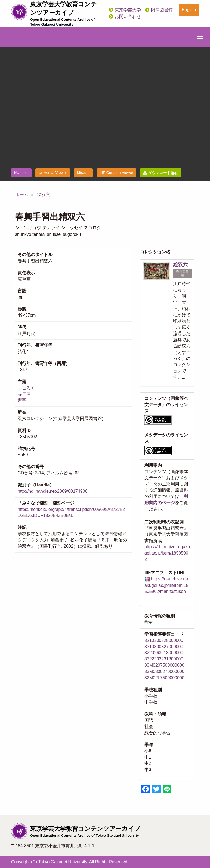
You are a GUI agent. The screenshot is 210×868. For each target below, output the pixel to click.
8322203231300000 (164, 659)
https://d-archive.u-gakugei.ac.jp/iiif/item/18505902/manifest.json (167, 585)
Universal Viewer (53, 173)
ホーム (22, 195)
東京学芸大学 (128, 10)
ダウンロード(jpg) (161, 173)
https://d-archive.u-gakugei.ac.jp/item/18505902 (167, 553)
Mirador (83, 173)
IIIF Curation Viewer (117, 173)
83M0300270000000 (164, 671)
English (189, 10)
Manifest (21, 173)
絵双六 (44, 195)
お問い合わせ (128, 16)
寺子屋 (24, 394)
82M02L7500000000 (164, 678)
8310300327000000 (164, 647)
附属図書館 (162, 10)
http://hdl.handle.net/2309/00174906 (53, 491)
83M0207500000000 (164, 665)
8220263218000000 (164, 653)
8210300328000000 (164, 640)
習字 (22, 400)
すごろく (26, 388)
